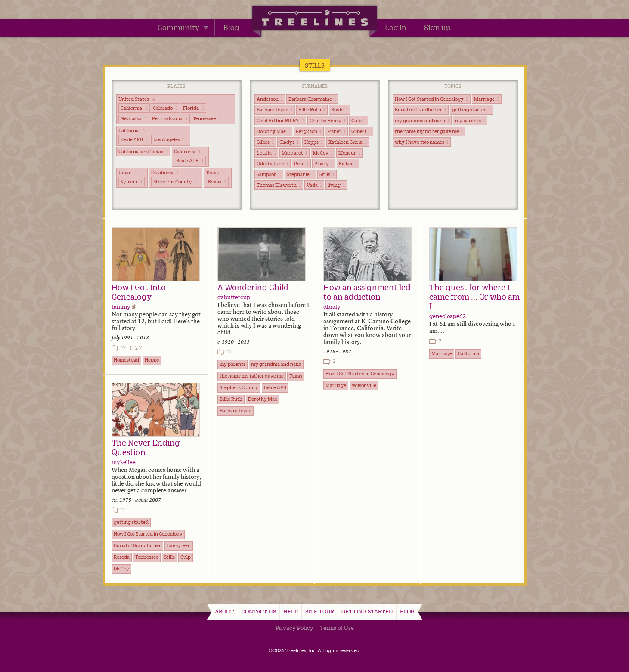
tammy (121, 307)
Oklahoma (165, 173)
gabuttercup (234, 297)
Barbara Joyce (275, 110)
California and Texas (143, 152)
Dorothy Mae (273, 131)
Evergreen (179, 545)
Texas (215, 173)
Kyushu (132, 182)
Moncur (349, 153)
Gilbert (361, 131)
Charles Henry (328, 121)
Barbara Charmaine (312, 99)
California (134, 108)
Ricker (348, 164)
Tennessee (207, 118)
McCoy (323, 153)
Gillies (265, 142)
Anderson (270, 99)
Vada (314, 185)
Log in (396, 28)
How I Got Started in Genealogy (432, 99)
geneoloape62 (448, 316)
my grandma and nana (422, 121)
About (225, 611)
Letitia (266, 153)
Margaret (294, 153)
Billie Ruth (312, 110)
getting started (472, 110)
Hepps (314, 142)
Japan (128, 173)
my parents (470, 121)
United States (136, 99)
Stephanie (300, 174)
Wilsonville (364, 385)
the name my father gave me (429, 131)
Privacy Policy (294, 628)
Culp (359, 121)
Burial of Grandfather (421, 110)
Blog (231, 28)
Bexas (217, 182)
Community (183, 28)
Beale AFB (134, 139)
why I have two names (422, 142)
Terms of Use (337, 628)
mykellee (124, 462)
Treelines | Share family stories (314, 19)
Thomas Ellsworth (279, 185)
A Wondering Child (253, 287)
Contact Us (259, 611)
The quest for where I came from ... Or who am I (474, 297)
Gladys (289, 142)
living (336, 185)
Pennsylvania (170, 118)
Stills (327, 174)
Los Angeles (169, 139)
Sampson (269, 174)
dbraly (332, 307)
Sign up (437, 28)
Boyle (339, 110)
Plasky (324, 164)
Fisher (336, 131)
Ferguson (309, 131)
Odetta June (273, 164)
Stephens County (175, 182)
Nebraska (134, 118)
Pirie (301, 164)
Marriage (487, 99)
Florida (194, 108)
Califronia (187, 152)
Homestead (126, 360)
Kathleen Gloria (348, 142)
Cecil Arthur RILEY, (280, 121)
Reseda (122, 557)
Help (291, 611)
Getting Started (367, 611)
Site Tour (320, 611)
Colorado (165, 108)
